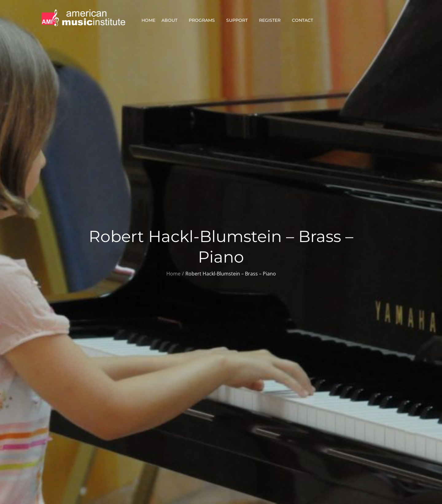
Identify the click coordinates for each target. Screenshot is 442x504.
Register (272, 20)
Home (148, 20)
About (172, 20)
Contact (305, 20)
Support (240, 20)
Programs (204, 20)
